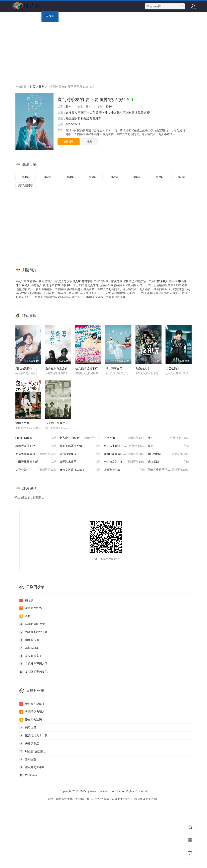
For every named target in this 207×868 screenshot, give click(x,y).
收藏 (90, 142)
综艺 (66, 16)
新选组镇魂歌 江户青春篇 (36, 454)
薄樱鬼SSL (29, 648)
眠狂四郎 (168, 462)
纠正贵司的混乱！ (33, 751)
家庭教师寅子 (31, 656)
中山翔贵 (93, 113)
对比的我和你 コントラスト (33, 368)
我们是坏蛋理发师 (80, 446)
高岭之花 (28, 728)
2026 (109, 106)
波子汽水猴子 (80, 462)
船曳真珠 (72, 119)
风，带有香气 (114, 368)
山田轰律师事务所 (36, 462)
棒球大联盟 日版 (36, 446)
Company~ (29, 775)
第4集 (92, 177)
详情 (171, 134)
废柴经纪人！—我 (33, 736)
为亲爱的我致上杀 (33, 632)
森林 (25, 616)
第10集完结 (25, 185)
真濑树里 (129, 113)
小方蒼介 (117, 113)
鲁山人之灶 (22, 423)
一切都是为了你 (124, 462)
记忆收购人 (173, 368)
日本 (69, 106)
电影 (34, 16)
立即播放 (69, 142)
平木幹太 (105, 113)
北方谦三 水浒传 (80, 438)
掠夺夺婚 (36, 470)
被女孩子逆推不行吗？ (89, 368)
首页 (20, 16)
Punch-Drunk (36, 438)
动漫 (80, 16)
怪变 (168, 438)
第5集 (115, 177)
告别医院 (28, 759)
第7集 (159, 177)
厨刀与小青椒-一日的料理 (124, 446)
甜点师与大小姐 (32, 767)
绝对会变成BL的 (32, 704)
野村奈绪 (83, 119)
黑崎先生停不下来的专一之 (168, 470)
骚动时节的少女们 (33, 624)
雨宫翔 (82, 113)
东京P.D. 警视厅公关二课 (61, 423)
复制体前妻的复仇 (33, 672)
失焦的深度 (29, 744)
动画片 (95, 16)
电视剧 (50, 16)
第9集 (182, 177)
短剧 (111, 16)
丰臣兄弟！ (124, 438)
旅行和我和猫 (80, 454)
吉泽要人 (72, 113)
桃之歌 (26, 600)
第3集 (70, 177)
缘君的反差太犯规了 (124, 454)
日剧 (41, 87)
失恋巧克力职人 (32, 712)
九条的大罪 (142, 368)
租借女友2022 (31, 608)
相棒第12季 (29, 640)
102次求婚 (168, 454)
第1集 (25, 177)
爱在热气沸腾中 (32, 720)
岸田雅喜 (95, 119)
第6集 (137, 177)
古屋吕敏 (141, 113)
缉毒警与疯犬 (124, 470)
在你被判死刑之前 (57, 368)
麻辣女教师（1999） (80, 470)
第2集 (48, 177)
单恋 (168, 446)
